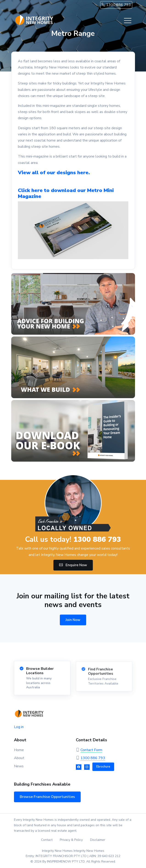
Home (19, 750)
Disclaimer (98, 840)
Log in (19, 727)
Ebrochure (103, 767)
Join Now (73, 620)
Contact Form (91, 750)
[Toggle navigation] (128, 21)
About (19, 758)
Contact (47, 840)
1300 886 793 (116, 5)
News (19, 766)
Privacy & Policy (71, 840)
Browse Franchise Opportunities (47, 797)
